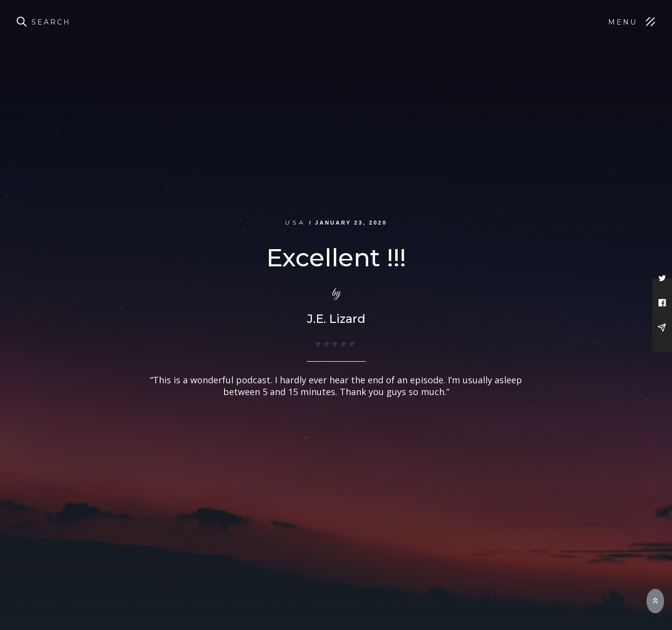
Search (51, 22)
